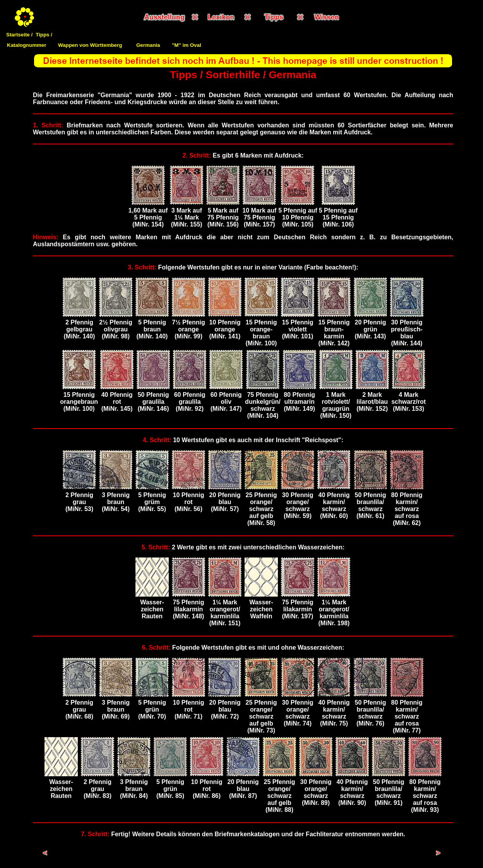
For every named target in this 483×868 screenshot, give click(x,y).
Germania (148, 45)
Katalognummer (27, 45)
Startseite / (19, 35)
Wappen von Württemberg (90, 45)
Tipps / (44, 35)
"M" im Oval (187, 45)
